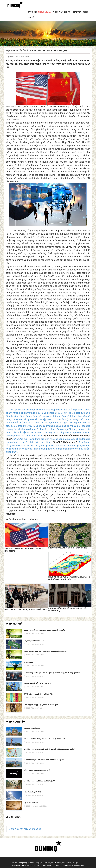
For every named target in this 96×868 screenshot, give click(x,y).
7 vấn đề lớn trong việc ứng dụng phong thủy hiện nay (45, 651)
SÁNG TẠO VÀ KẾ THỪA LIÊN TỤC (38, 683)
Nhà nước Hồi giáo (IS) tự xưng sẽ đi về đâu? (26, 610)
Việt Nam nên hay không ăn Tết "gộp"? (39, 781)
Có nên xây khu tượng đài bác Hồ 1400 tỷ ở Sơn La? (44, 739)
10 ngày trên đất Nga (32, 728)
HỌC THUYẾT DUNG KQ (81, 12)
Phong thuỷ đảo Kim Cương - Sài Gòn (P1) (68, 548)
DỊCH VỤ (67, 12)
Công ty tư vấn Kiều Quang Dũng (25, 829)
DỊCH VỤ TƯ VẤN (31, 803)
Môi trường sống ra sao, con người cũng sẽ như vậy (44, 630)
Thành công (29, 662)
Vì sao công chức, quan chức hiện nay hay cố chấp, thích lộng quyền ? (52, 673)
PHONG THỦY (58, 12)
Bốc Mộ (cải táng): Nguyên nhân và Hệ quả (41, 705)
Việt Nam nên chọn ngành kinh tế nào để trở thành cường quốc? (49, 749)
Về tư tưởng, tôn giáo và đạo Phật (37, 770)
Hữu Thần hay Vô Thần (33, 792)
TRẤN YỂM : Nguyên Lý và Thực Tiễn (38, 694)
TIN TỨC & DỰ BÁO (45, 12)
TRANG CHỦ (32, 12)
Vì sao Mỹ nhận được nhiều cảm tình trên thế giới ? (44, 760)
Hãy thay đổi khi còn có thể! (35, 641)
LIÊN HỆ (31, 17)
